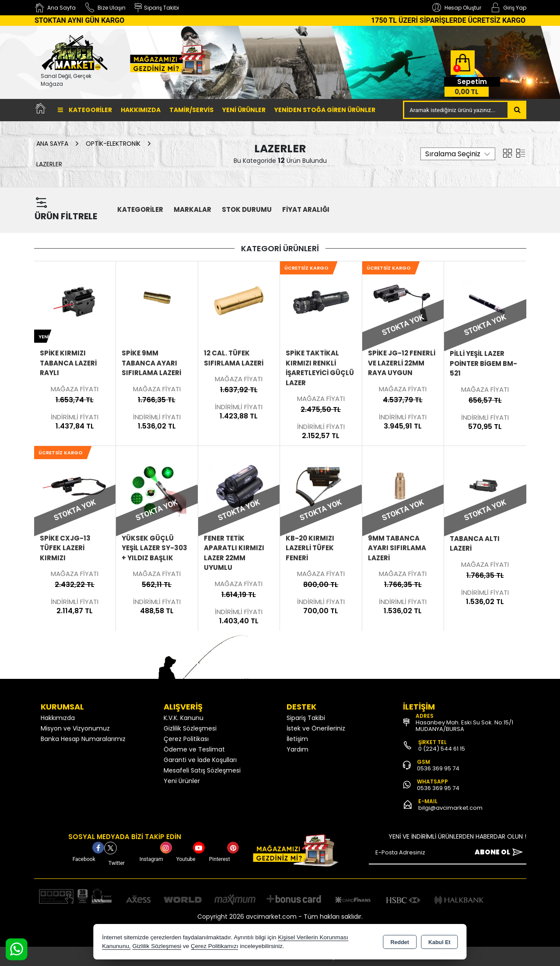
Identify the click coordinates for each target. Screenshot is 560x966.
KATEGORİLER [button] (140, 209)
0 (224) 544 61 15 (442, 749)
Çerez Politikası (186, 739)
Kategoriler (85, 110)
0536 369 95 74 (438, 768)
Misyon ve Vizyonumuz (75, 728)
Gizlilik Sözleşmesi (190, 728)
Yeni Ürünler (182, 781)
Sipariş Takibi (306, 718)
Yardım (297, 749)
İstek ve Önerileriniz (316, 728)
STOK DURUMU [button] (247, 209)
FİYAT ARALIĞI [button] (306, 209)
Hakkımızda (141, 110)
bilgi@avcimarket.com (450, 808)
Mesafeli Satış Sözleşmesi (202, 770)
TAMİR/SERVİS (191, 110)
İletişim (297, 739)
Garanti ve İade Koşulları (200, 760)
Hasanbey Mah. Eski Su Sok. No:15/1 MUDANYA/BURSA (464, 726)
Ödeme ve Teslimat (194, 749)
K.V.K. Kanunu (184, 718)
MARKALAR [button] (192, 209)
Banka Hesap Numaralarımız (83, 739)
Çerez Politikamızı (215, 946)
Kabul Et (439, 942)
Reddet (400, 942)
